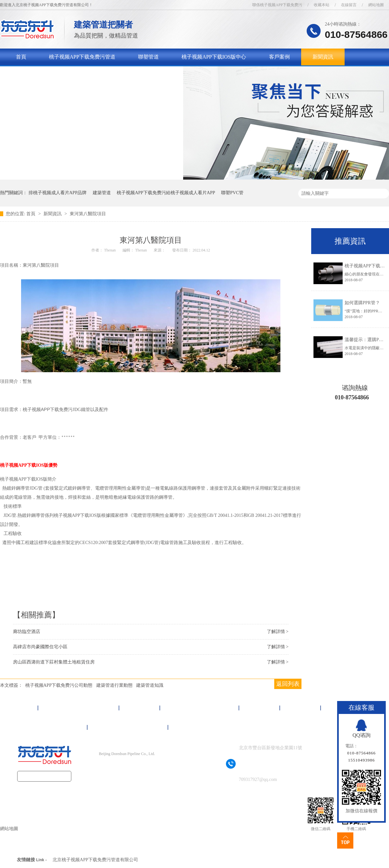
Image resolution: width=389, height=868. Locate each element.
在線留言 (349, 5)
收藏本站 (322, 5)
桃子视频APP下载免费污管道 (82, 57)
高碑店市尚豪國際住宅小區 (40, 647)
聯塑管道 (148, 57)
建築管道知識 (150, 685)
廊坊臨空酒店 (27, 632)
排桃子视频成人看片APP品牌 (58, 193)
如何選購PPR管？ (362, 303)
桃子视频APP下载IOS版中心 (214, 57)
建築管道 (102, 193)
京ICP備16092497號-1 (138, 767)
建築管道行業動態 (114, 685)
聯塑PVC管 (232, 193)
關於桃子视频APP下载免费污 (49, 74)
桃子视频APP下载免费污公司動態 (59, 685)
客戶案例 (279, 57)
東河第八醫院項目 (88, 214)
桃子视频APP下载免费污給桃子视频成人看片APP (166, 193)
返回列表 (288, 684)
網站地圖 (376, 5)
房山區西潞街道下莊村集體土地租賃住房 (54, 662)
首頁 (21, 57)
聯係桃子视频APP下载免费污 (277, 5)
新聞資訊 (323, 57)
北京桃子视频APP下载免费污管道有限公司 (95, 860)
